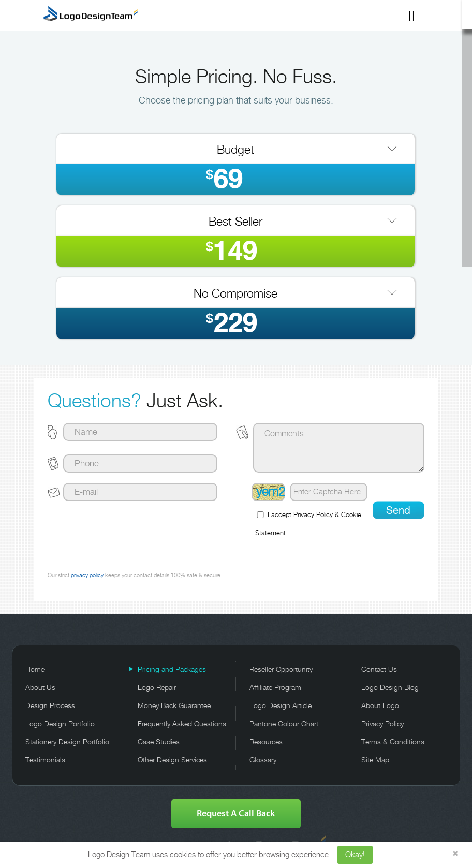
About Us (40, 688)
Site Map (375, 760)
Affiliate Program (275, 688)
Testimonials (45, 760)
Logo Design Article (281, 706)
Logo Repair (157, 688)
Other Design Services (172, 760)
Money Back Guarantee (174, 706)
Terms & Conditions (393, 742)
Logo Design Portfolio (60, 724)
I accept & (308, 524)
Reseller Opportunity (281, 670)
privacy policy (87, 576)
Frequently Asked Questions (182, 724)
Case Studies (159, 742)
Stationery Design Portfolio (67, 742)
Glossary (263, 760)
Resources (266, 742)
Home (35, 670)
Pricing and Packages (172, 670)
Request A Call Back (236, 813)
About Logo (380, 706)
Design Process (50, 706)
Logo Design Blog (390, 688)
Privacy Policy (313, 515)
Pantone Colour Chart (284, 724)
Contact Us (379, 670)
